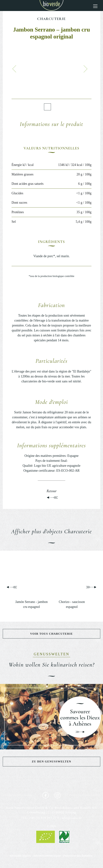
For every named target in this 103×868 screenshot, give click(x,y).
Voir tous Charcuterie (52, 634)
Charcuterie (51, 19)
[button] (14, 69)
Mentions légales (20, 856)
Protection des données (77, 856)
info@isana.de (72, 818)
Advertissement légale (47, 856)
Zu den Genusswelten (52, 761)
